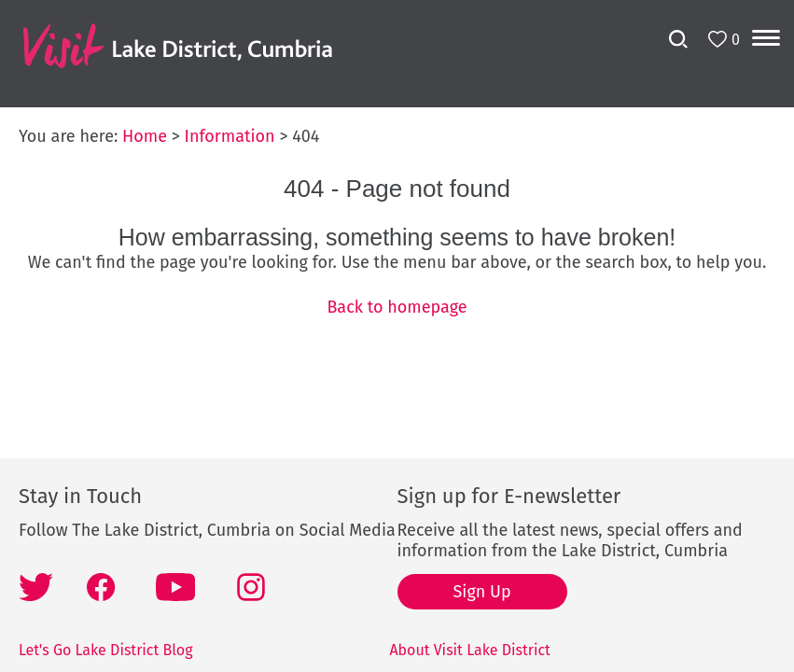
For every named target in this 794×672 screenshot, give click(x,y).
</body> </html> (397, 336)
